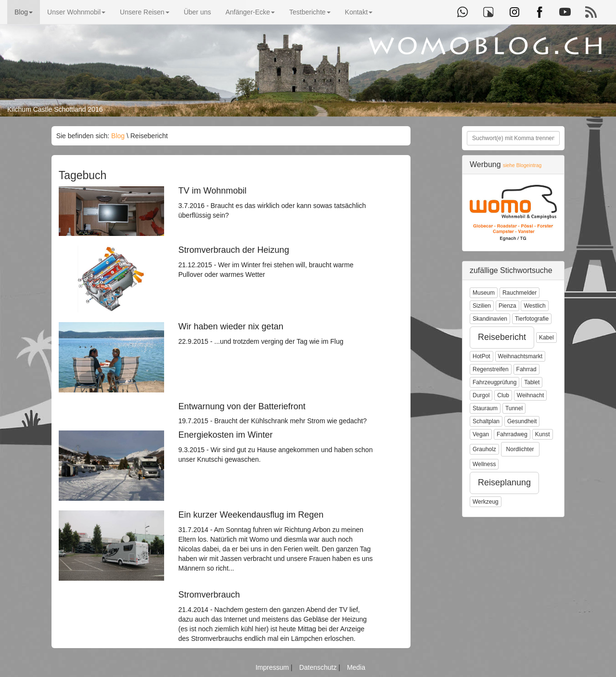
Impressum (273, 667)
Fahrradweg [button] (512, 434)
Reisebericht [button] (502, 337)
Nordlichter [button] (520, 449)
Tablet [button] (532, 382)
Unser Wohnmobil (76, 12)
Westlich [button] (534, 306)
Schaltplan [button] (486, 421)
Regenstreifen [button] (491, 369)
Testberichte (310, 12)
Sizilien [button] (482, 306)
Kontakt (359, 12)
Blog (24, 12)
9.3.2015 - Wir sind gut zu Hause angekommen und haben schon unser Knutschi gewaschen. (276, 447)
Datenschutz (319, 667)
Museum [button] (484, 293)
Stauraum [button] (485, 408)
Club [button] (503, 395)
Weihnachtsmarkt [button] (520, 356)
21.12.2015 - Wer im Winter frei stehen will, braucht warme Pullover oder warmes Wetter (276, 262)
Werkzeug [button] (486, 502)
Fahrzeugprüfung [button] (494, 382)
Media (356, 667)
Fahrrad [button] (526, 369)
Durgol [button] (481, 395)
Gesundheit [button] (522, 421)
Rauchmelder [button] (520, 293)
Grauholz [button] (484, 449)
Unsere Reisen (145, 12)
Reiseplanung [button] (504, 482)
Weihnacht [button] (530, 395)
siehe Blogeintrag (522, 165)
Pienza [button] (507, 306)
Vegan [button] (481, 434)
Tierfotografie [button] (532, 319)
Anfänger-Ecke (250, 12)
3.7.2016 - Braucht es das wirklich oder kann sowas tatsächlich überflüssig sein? (276, 203)
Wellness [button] (484, 464)
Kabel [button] (546, 338)
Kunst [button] (543, 434)
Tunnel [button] (514, 408)
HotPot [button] (481, 356)
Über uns (198, 12)
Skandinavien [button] (490, 319)
